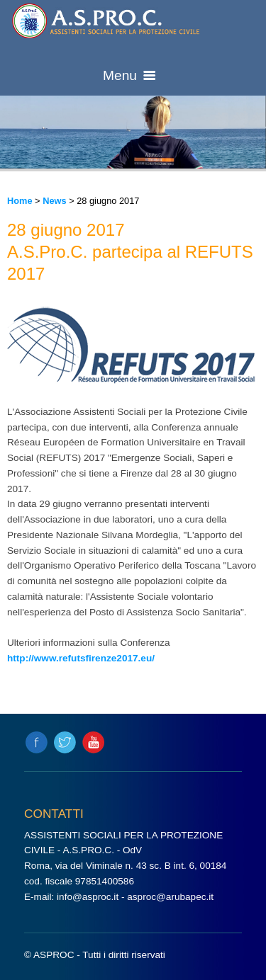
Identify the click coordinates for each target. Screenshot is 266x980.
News (54, 201)
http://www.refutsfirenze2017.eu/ (81, 658)
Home (20, 201)
